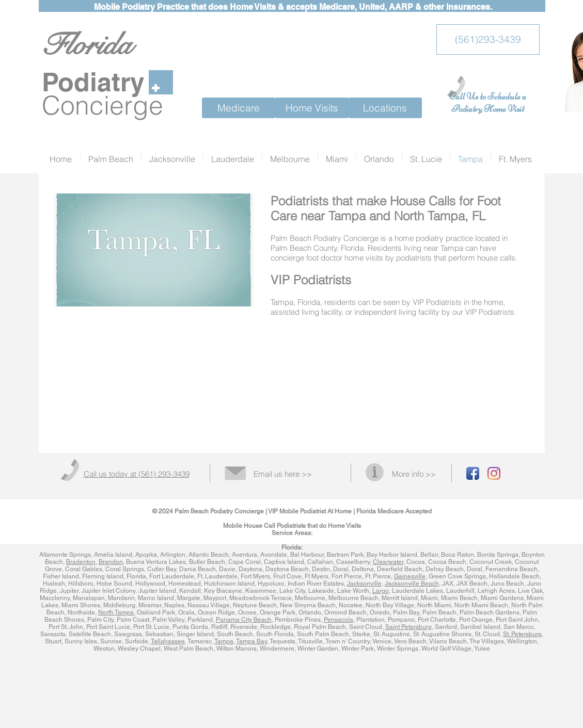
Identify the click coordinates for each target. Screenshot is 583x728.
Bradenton (81, 562)
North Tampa (116, 612)
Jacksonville (364, 584)
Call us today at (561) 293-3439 (137, 474)
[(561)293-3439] (488, 39)
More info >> (414, 474)
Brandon (111, 562)
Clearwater (388, 562)
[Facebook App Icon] (473, 473)
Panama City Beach (244, 620)
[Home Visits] (312, 108)
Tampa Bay (251, 641)
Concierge (103, 105)
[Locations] (385, 108)
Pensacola (338, 620)
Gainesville (410, 576)
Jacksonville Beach (412, 584)
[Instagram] (494, 473)
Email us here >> (283, 474)
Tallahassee (168, 641)
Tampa (224, 641)
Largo (381, 591)
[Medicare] (239, 108)
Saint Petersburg (408, 627)
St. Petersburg (522, 634)
